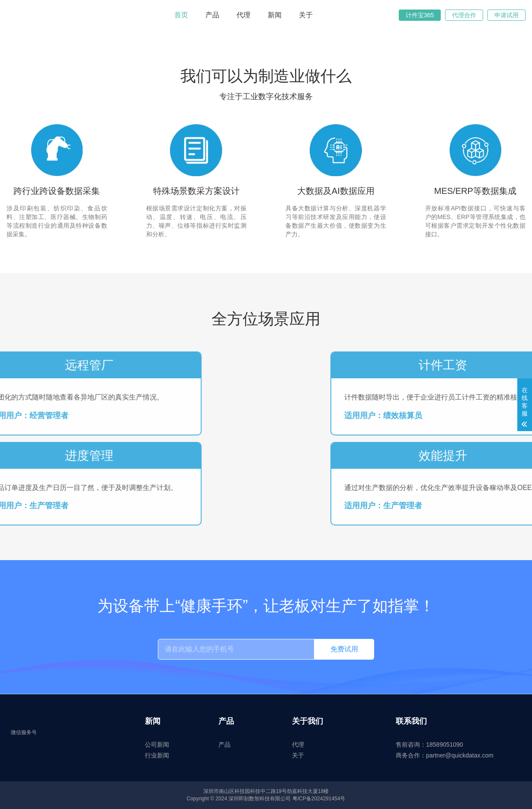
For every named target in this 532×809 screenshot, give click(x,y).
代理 (244, 15)
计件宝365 (420, 15)
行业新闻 (157, 755)
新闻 (275, 15)
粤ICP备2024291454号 (319, 799)
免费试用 (344, 649)
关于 (306, 15)
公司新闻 (157, 745)
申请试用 (506, 15)
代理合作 (464, 15)
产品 (212, 15)
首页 (181, 15)
